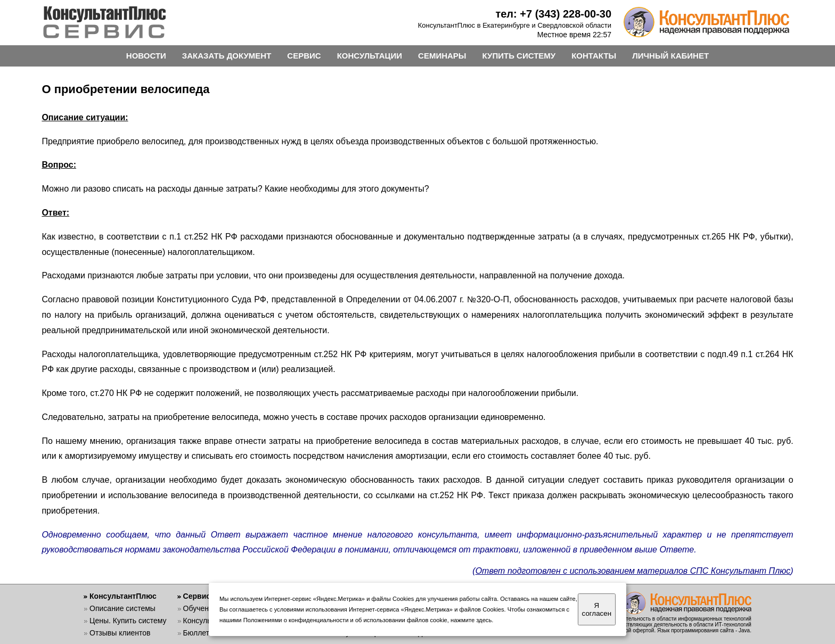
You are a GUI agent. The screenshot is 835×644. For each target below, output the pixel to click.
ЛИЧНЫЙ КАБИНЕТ (670, 56)
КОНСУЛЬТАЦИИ (370, 56)
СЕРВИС (304, 56)
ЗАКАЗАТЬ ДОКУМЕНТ (227, 56)
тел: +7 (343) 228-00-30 (553, 14)
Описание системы (122, 608)
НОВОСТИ (146, 56)
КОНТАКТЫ (594, 56)
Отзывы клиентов (120, 633)
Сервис (197, 596)
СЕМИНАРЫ (442, 56)
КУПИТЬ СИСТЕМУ (519, 56)
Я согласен (597, 609)
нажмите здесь (471, 620)
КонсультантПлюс (123, 596)
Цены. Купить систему (128, 621)
